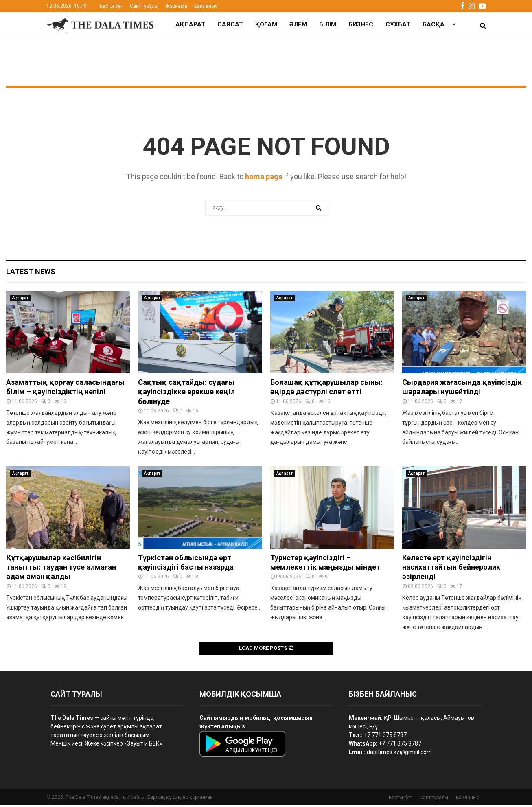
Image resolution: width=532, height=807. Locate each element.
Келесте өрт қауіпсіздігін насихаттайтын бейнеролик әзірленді (451, 569)
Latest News (31, 273)
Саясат (230, 24)
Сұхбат (398, 24)
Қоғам (266, 24)
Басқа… (436, 24)
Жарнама (176, 6)
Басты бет (111, 6)
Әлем (298, 24)
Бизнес (361, 24)
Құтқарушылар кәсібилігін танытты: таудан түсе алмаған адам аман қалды (61, 569)
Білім (328, 24)
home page (264, 178)
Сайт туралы (144, 6)
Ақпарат (190, 24)
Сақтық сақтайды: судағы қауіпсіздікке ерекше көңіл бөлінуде (186, 393)
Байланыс (206, 6)
